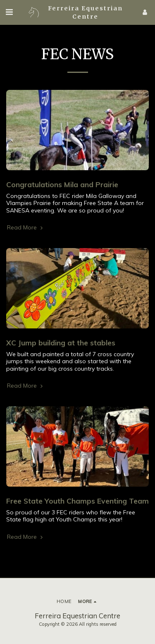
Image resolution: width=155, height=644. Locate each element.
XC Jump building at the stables (61, 343)
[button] (9, 12)
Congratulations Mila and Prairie (62, 184)
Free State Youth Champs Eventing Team (77, 501)
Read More (26, 228)
